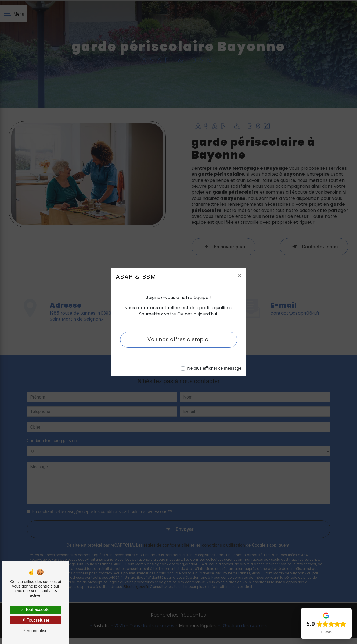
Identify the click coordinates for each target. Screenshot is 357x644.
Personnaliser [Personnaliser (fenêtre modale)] (36, 631)
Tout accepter (36, 609)
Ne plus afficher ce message (214, 368)
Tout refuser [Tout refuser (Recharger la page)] (36, 620)
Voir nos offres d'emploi (178, 339)
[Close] (240, 276)
